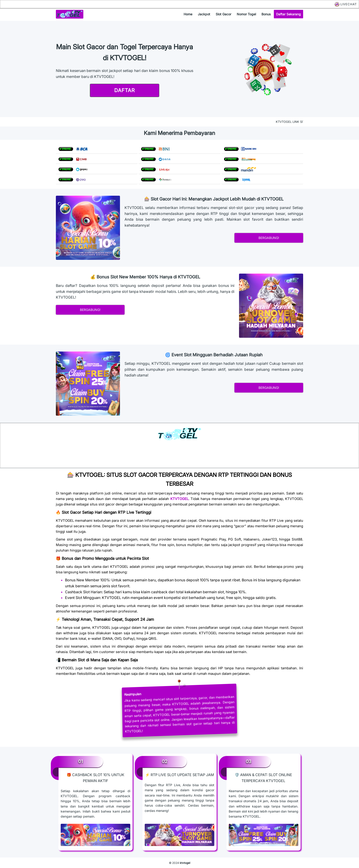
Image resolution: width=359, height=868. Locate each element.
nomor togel (246, 14)
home (188, 14)
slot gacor (223, 14)
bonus (266, 14)
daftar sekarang (288, 14)
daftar (125, 90)
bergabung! (269, 238)
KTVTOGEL (179, 499)
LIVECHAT (346, 4)
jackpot (204, 14)
